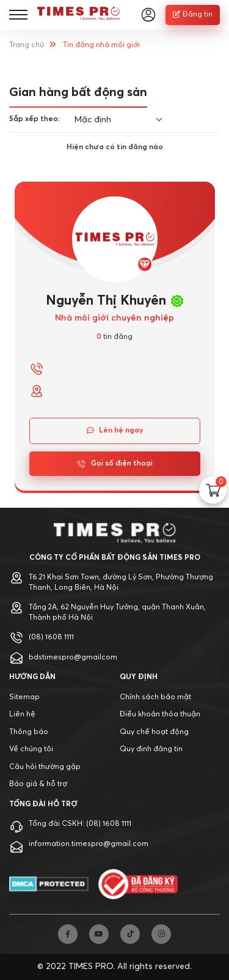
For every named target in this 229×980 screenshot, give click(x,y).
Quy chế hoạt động (154, 732)
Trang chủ (27, 45)
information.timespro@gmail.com (89, 844)
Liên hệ (22, 715)
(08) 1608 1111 (51, 637)
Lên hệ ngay (115, 431)
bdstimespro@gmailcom (73, 658)
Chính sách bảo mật (155, 697)
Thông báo (29, 732)
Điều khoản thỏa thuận (160, 715)
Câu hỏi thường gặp (45, 767)
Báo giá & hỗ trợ (38, 784)
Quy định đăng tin (151, 749)
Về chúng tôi (31, 749)
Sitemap (24, 697)
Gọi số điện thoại (114, 464)
